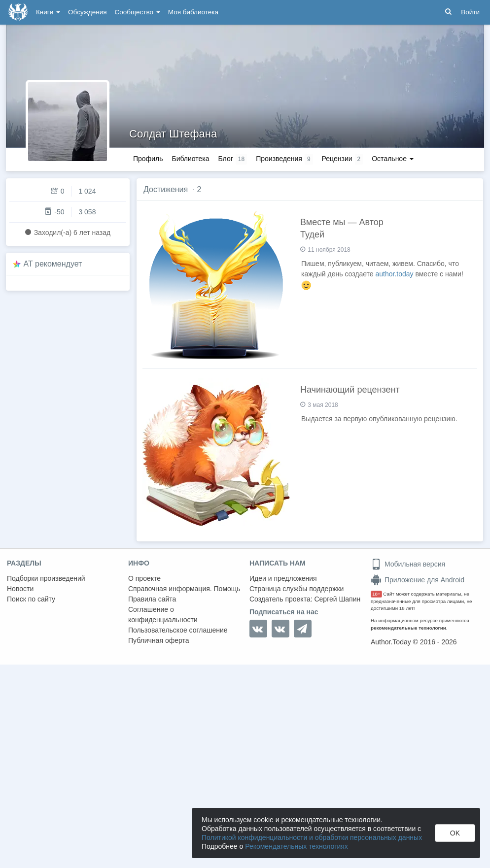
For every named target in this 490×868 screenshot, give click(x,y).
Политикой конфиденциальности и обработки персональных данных (312, 837)
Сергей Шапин (337, 599)
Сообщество (138, 12)
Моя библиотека (193, 12)
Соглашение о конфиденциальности (163, 615)
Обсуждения (87, 12)
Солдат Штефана (173, 134)
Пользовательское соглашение (178, 630)
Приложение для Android (418, 580)
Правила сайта (152, 599)
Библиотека (190, 159)
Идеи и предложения (283, 578)
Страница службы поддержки (297, 589)
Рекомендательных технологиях (297, 846)
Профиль (148, 159)
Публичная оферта (159, 640)
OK (455, 833)
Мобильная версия (408, 564)
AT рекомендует (53, 264)
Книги (48, 12)
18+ (376, 594)
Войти (470, 12)
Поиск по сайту (31, 599)
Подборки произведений (46, 578)
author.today (395, 274)
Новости (20, 589)
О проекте (144, 578)
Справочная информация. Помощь (184, 589)
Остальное (393, 159)
